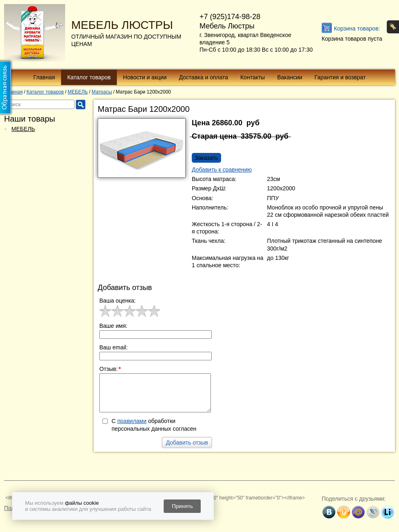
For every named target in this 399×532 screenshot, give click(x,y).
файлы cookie (82, 503)
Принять (182, 506)
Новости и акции (145, 77)
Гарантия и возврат (340, 77)
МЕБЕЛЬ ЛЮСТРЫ (122, 25)
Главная (44, 77)
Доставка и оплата (203, 77)
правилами (132, 421)
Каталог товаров (89, 77)
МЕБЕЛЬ (23, 129)
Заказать (206, 158)
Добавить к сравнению (222, 170)
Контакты (252, 77)
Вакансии (290, 77)
